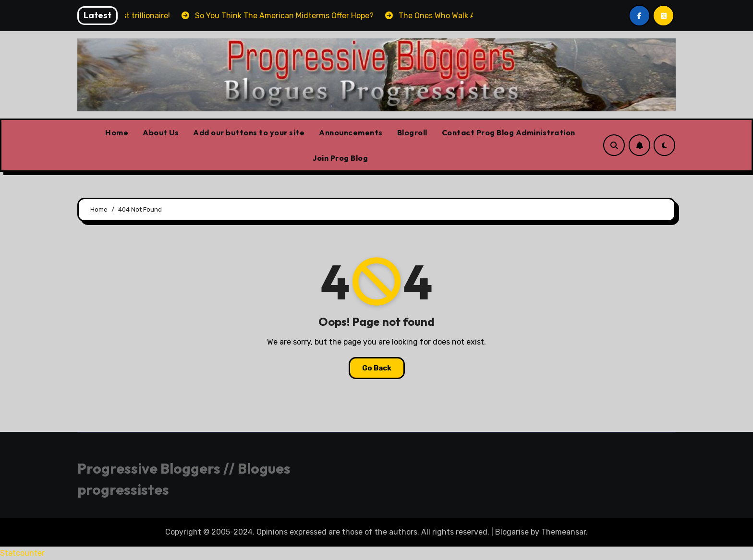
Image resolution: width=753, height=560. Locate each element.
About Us (161, 132)
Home (117, 132)
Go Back (377, 368)
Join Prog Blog (340, 158)
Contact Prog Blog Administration (509, 132)
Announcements (351, 132)
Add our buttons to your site (249, 132)
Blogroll (412, 132)
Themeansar (564, 532)
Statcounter (22, 553)
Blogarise (512, 532)
